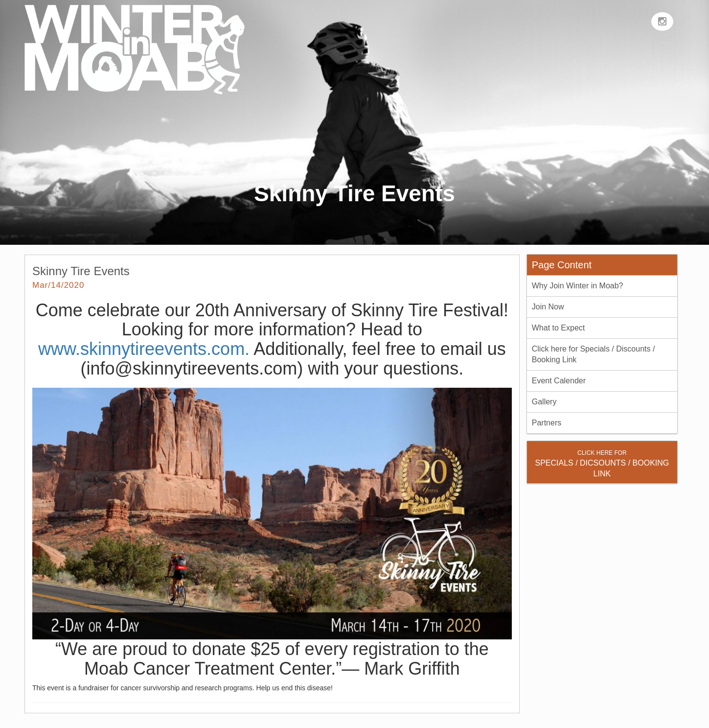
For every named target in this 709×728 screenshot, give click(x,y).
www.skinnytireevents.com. (144, 349)
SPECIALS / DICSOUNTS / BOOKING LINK (602, 464)
